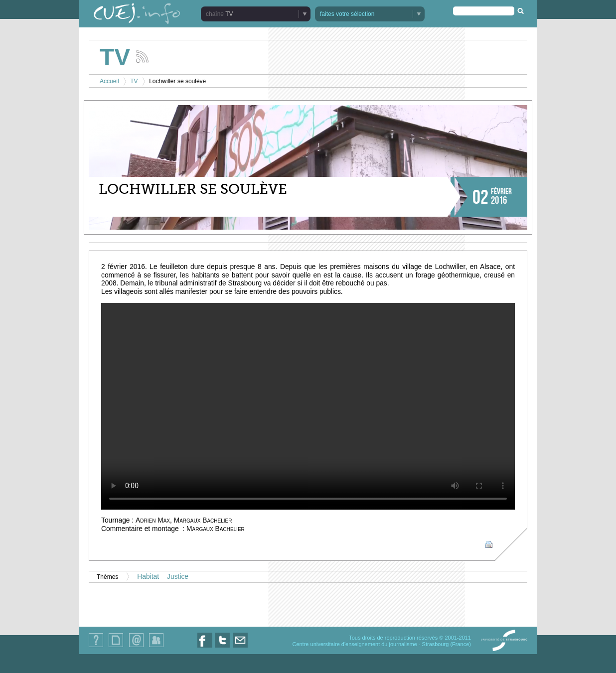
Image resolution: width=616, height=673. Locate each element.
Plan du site (116, 647)
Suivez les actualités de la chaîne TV (142, 57)
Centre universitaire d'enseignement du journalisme (354, 644)
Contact (136, 647)
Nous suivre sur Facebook (205, 647)
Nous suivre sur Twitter (222, 647)
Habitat (148, 577)
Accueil (109, 81)
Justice (178, 577)
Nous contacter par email (240, 647)
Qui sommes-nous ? (96, 647)
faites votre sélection (347, 14)
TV (229, 14)
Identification (156, 647)
